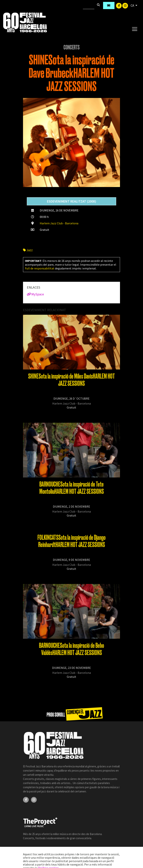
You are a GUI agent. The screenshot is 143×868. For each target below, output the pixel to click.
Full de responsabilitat (40, 268)
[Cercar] (89, 5)
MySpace (35, 294)
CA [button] (133, 5)
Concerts (72, 47)
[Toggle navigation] (135, 29)
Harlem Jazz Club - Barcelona (59, 223)
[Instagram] (125, 5)
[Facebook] (119, 5)
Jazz (28, 250)
